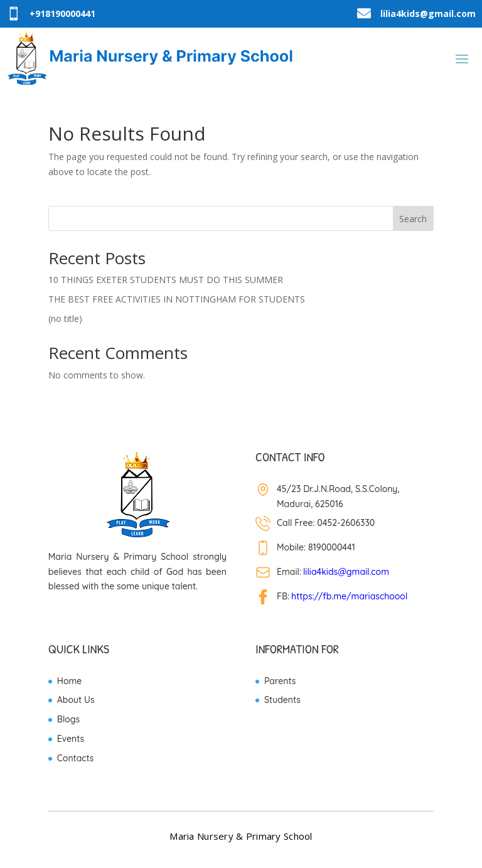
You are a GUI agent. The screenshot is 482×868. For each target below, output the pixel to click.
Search (413, 219)
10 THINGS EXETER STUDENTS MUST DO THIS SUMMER (166, 280)
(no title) (65, 319)
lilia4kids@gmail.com (346, 572)
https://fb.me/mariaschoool (349, 596)
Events (71, 739)
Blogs (68, 719)
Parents (280, 681)
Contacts (76, 758)
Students (282, 700)
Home (69, 681)
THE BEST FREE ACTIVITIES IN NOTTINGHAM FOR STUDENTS (177, 299)
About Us (76, 700)
